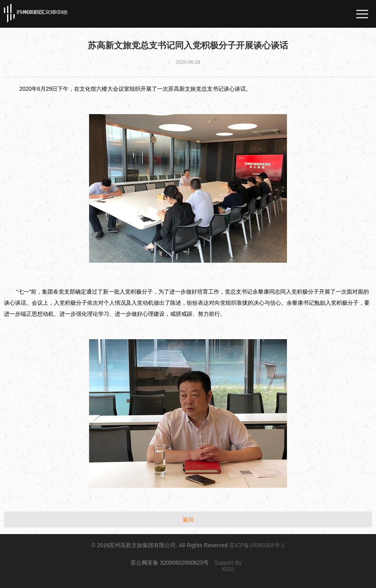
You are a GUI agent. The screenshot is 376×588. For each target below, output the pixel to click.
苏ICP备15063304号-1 (257, 545)
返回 (188, 519)
